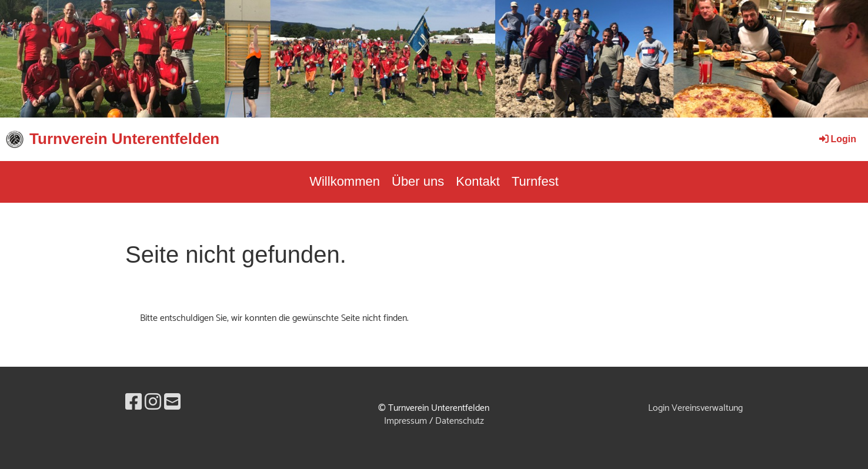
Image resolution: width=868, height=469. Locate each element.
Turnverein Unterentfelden (124, 139)
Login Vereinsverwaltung (695, 408)
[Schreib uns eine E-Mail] (172, 403)
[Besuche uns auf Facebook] (133, 403)
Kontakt (478, 181)
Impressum (405, 421)
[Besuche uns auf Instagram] (153, 403)
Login (837, 139)
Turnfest (535, 181)
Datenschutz (460, 421)
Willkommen (345, 181)
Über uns (418, 181)
